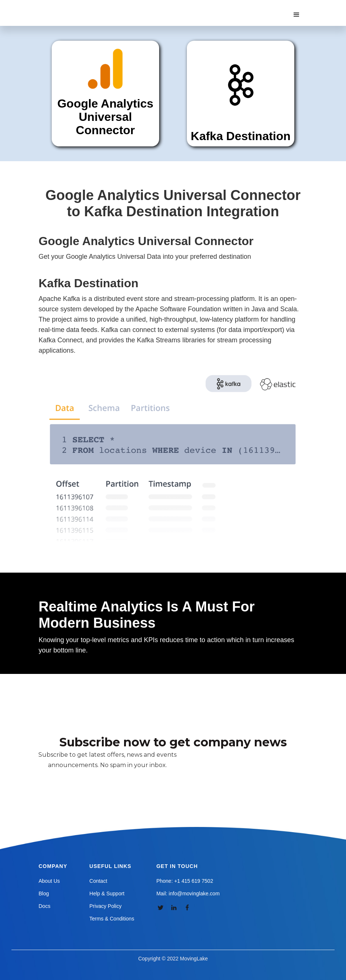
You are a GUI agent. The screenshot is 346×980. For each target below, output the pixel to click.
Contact (98, 881)
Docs (45, 906)
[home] (81, 7)
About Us (49, 881)
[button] (297, 15)
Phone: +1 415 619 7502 (185, 881)
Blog (44, 893)
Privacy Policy (105, 906)
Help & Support (107, 893)
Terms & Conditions (112, 919)
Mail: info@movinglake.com (188, 893)
